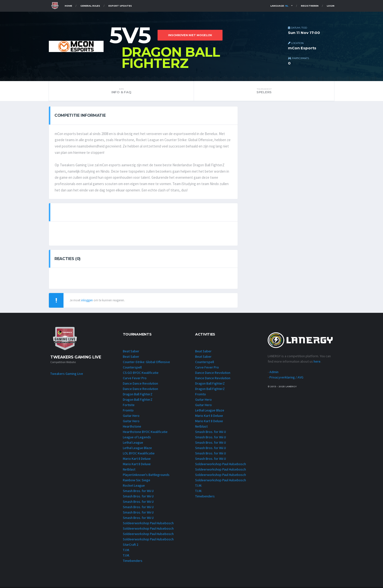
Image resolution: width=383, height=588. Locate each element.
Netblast (129, 471)
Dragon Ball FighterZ (138, 395)
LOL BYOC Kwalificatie (139, 454)
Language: (279, 6)
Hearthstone (132, 428)
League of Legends (137, 438)
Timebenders (133, 562)
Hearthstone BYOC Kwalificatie (145, 433)
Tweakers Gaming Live (67, 375)
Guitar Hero (131, 417)
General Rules (90, 6)
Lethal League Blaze (137, 449)
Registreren (310, 6)
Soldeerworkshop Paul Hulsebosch (148, 524)
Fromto (128, 411)
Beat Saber (131, 352)
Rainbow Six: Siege (137, 481)
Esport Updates (120, 6)
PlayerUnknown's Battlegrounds (146, 476)
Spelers (264, 91)
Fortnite (129, 406)
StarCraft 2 (131, 546)
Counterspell (132, 368)
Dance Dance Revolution (140, 385)
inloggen (87, 301)
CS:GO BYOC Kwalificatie (141, 374)
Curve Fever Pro (135, 379)
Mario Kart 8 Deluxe (137, 460)
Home (68, 6)
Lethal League (133, 444)
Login (331, 6)
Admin (274, 373)
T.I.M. (126, 551)
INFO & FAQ (121, 91)
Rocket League (134, 487)
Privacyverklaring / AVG (286, 379)
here (317, 363)
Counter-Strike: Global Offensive (146, 363)
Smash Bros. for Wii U (138, 492)
